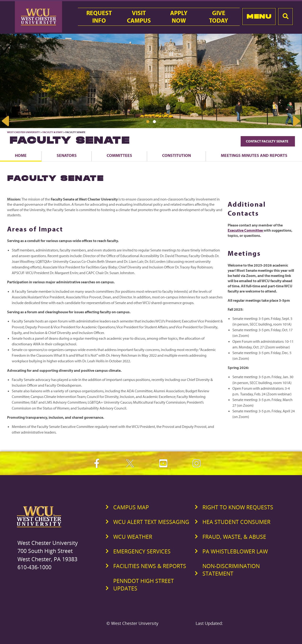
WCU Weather (133, 537)
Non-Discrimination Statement (231, 570)
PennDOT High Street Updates (144, 585)
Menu (259, 16)
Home (21, 155)
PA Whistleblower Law (235, 551)
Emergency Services (142, 551)
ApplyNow (179, 17)
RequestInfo (99, 17)
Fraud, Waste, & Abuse (234, 537)
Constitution (176, 155)
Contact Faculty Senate (268, 141)
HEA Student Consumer (236, 522)
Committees (119, 155)
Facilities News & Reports (150, 566)
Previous (6, 121)
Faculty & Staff (53, 132)
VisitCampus (139, 17)
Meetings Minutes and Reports (254, 155)
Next (296, 121)
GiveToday (219, 17)
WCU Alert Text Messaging (151, 522)
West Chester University (23, 132)
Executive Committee (246, 230)
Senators (67, 155)
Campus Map (131, 507)
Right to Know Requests (238, 507)
